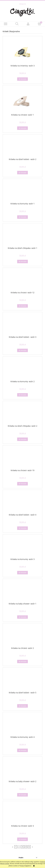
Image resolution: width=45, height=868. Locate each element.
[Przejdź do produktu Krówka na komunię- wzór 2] (22, 369)
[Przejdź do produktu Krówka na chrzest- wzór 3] (22, 814)
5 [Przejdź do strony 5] (29, 847)
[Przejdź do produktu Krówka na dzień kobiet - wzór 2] (22, 147)
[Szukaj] (17, 24)
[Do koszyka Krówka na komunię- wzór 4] (22, 750)
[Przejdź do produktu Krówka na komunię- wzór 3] (22, 547)
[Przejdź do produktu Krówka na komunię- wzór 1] (22, 191)
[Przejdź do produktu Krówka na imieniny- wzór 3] (22, 51)
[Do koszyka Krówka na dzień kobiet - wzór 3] (22, 350)
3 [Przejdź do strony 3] (22, 847)
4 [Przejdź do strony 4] (26, 847)
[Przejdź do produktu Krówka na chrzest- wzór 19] (22, 458)
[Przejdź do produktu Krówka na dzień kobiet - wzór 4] (22, 503)
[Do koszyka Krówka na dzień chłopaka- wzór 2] (22, 439)
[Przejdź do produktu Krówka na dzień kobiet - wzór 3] (22, 325)
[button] (6, 24)
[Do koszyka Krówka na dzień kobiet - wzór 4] (22, 528)
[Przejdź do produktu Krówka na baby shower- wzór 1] (22, 591)
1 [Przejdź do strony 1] (16, 847)
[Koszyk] (39, 24)
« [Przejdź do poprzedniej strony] (13, 847)
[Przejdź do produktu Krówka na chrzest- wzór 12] (22, 280)
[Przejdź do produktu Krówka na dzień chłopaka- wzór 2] (22, 414)
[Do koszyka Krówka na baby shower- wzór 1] (22, 617)
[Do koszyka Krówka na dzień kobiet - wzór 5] (22, 706)
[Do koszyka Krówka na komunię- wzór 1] (22, 217)
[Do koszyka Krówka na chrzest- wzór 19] (22, 484)
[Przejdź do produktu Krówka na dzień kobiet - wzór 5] (22, 680)
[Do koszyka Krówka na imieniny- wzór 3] (22, 79)
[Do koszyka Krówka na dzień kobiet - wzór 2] (22, 173)
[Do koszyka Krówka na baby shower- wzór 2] (22, 795)
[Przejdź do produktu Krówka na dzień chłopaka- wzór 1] (22, 236)
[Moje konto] (28, 24)
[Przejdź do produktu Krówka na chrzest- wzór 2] (22, 636)
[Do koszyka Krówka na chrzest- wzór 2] (22, 662)
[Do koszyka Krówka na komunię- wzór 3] (22, 573)
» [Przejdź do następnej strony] (32, 847)
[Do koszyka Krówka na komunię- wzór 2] (22, 395)
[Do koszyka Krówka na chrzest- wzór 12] (22, 306)
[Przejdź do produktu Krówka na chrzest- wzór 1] (22, 100)
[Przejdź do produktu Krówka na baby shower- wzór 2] (22, 769)
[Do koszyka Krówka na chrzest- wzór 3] (22, 839)
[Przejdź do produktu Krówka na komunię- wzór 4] (22, 725)
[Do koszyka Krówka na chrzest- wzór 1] (22, 128)
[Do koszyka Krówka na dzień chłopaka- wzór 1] (22, 262)
